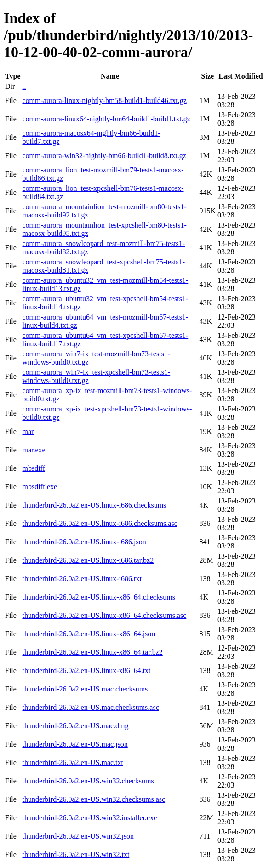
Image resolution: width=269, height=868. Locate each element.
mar (28, 431)
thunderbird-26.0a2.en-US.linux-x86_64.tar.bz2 (92, 652)
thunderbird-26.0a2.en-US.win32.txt (76, 854)
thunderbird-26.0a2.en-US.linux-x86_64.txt (86, 671)
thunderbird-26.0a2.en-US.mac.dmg (75, 726)
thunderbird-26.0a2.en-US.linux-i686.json (84, 542)
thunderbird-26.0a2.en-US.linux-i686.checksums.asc (100, 523)
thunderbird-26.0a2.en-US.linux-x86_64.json (89, 634)
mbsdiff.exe (40, 487)
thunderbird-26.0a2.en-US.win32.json (78, 836)
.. (24, 86)
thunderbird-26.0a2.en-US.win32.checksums (88, 781)
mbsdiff (33, 468)
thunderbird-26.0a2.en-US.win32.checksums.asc (94, 799)
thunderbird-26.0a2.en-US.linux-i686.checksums (94, 505)
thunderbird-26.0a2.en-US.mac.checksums (85, 689)
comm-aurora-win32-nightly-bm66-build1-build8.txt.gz (104, 156)
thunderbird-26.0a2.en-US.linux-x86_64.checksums (98, 597)
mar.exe (34, 450)
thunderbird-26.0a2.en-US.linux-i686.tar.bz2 (88, 560)
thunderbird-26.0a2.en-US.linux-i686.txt (82, 579)
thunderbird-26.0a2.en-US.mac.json (75, 744)
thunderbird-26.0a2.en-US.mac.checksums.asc (90, 707)
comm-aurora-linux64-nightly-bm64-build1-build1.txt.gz (106, 119)
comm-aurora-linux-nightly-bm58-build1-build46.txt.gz (104, 100)
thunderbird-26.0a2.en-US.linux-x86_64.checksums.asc (104, 615)
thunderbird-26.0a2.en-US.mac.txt (73, 762)
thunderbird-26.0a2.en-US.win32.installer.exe (89, 818)
